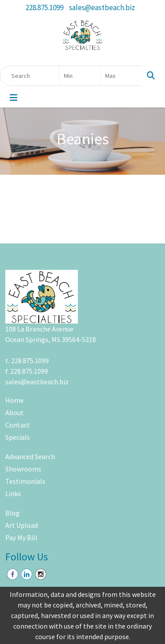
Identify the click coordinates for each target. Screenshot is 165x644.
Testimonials (25, 481)
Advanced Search (30, 456)
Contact (18, 425)
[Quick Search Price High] (121, 76)
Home (15, 400)
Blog (13, 513)
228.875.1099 (44, 7)
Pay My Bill (21, 537)
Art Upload (22, 525)
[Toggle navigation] (14, 98)
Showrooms (23, 469)
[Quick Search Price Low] (80, 76)
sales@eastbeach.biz (102, 7)
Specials (18, 437)
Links (13, 493)
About (15, 412)
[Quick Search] (30, 76)
